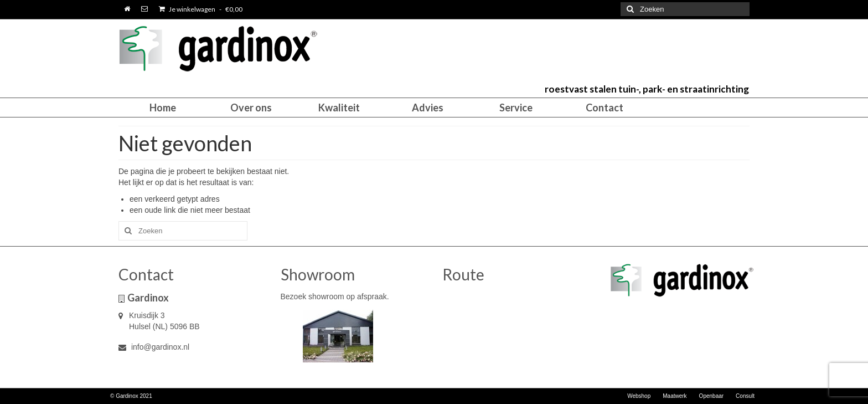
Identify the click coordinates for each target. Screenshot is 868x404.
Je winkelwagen (201, 9)
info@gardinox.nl (154, 347)
